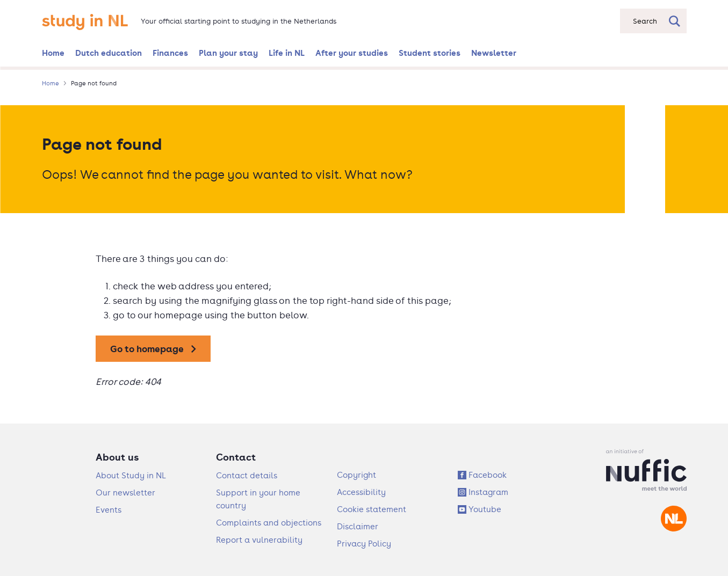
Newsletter (494, 53)
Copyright (356, 475)
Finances (170, 53)
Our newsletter (125, 493)
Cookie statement (372, 509)
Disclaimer (358, 526)
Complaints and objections (269, 523)
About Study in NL (131, 475)
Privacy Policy (364, 544)
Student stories (430, 53)
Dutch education (109, 53)
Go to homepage (147, 349)
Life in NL (287, 53)
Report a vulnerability (259, 540)
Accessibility (361, 492)
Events (109, 510)
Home (53, 53)
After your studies (352, 53)
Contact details (247, 475)
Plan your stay (228, 53)
